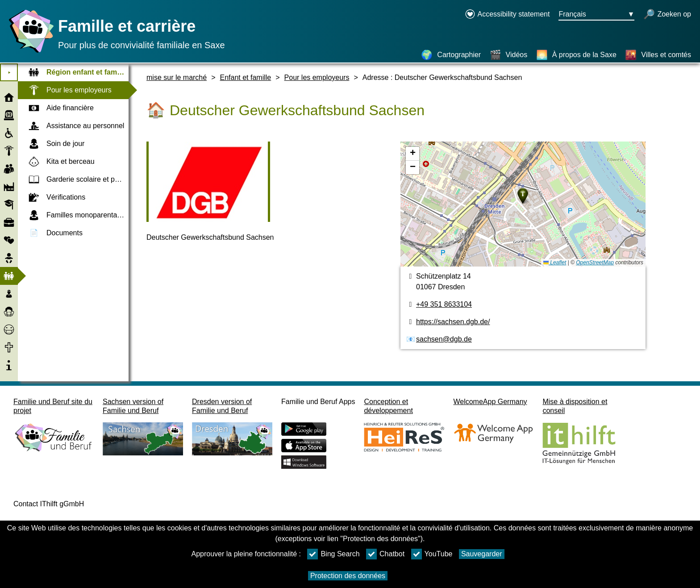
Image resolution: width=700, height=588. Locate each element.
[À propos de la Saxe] (576, 55)
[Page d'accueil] (29, 52)
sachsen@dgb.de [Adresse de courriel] (444, 339)
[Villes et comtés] (658, 55)
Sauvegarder (482, 554)
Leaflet (555, 263)
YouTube (432, 554)
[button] (523, 196)
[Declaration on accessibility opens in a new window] (507, 15)
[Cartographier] (451, 55)
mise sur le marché (177, 77)
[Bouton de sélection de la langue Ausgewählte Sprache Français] (596, 15)
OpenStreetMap (595, 263)
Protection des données (348, 576)
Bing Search (333, 554)
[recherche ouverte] (667, 15)
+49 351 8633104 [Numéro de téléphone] (444, 304)
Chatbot (385, 554)
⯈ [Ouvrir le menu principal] (9, 73)
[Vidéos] (509, 55)
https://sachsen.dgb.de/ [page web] (453, 322)
